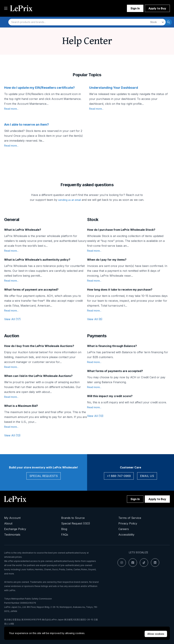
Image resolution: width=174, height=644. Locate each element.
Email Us (147, 476)
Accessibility (126, 535)
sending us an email (70, 200)
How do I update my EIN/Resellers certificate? (39, 88)
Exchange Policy (15, 529)
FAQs (65, 535)
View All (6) (95, 319)
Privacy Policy (128, 523)
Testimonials (12, 535)
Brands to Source (73, 518)
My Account (12, 518)
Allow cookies (156, 634)
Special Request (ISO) (76, 523)
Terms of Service (130, 518)
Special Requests (44, 476)
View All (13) (12, 435)
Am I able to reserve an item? (27, 125)
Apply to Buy (157, 8)
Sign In (135, 8)
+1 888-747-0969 (119, 476)
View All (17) (12, 319)
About (8, 523)
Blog (64, 529)
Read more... (11, 109)
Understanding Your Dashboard (114, 88)
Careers (124, 529)
